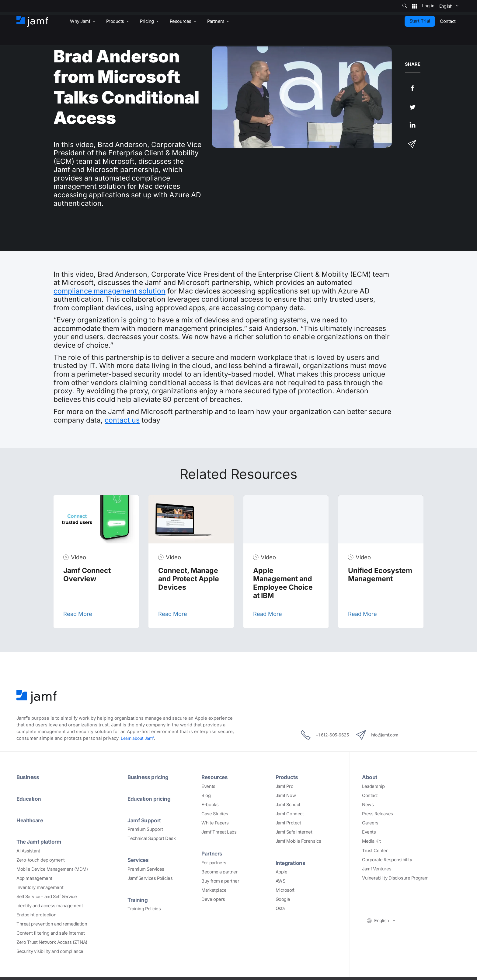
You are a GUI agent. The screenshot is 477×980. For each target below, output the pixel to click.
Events (208, 786)
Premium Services (146, 869)
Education (30, 799)
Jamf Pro (284, 786)
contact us (122, 420)
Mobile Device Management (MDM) (52, 869)
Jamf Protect (288, 823)
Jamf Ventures (377, 869)
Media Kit (371, 841)
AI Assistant (28, 850)
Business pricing (149, 777)
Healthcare (31, 820)
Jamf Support (145, 820)
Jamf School (288, 805)
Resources (215, 777)
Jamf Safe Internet (294, 832)
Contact (370, 796)
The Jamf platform (40, 841)
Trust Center (375, 850)
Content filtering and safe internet (50, 933)
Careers (370, 823)
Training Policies (144, 908)
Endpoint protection (36, 914)
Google (283, 899)
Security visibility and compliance (50, 951)
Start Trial (420, 21)
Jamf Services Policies (150, 878)
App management (34, 878)
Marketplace (214, 890)
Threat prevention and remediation (52, 923)
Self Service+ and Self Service (47, 896)
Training (138, 899)
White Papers (215, 823)
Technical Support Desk (151, 838)
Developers (213, 899)
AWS (280, 881)
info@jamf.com (381, 735)
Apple (282, 872)
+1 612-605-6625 (321, 735)
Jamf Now (286, 796)
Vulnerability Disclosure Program (395, 878)
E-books (210, 805)
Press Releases (378, 814)
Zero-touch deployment (41, 859)
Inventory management (40, 887)
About (370, 777)
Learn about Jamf (138, 738)
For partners (214, 862)
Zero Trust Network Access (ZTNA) (52, 942)
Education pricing (150, 799)
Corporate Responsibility (387, 859)
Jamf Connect (290, 814)
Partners (212, 853)
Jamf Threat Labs (219, 832)
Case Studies (215, 814)
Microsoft (285, 890)
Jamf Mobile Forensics (298, 841)
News (368, 805)
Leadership (373, 786)
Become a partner (219, 872)
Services (139, 859)
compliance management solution (110, 291)
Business (28, 777)
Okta (280, 908)
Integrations (291, 862)
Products (287, 777)
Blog (206, 796)
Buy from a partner (220, 881)
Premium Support (145, 829)
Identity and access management (50, 905)
